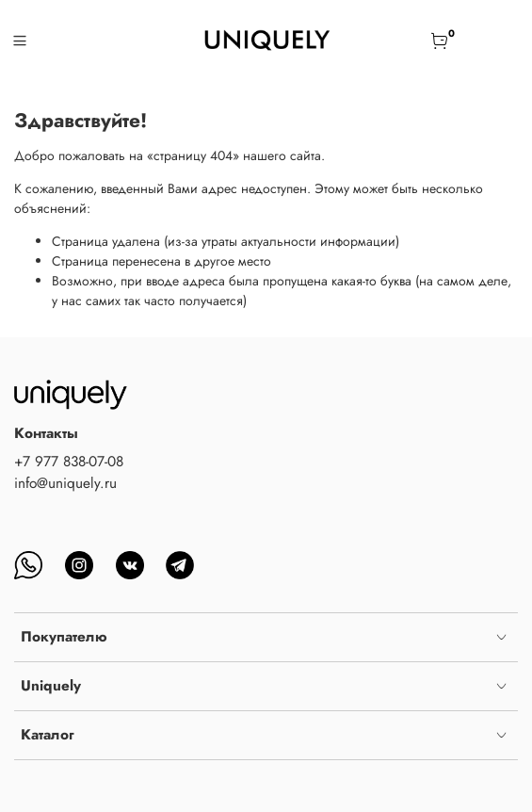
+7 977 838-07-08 (69, 462)
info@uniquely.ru (65, 483)
